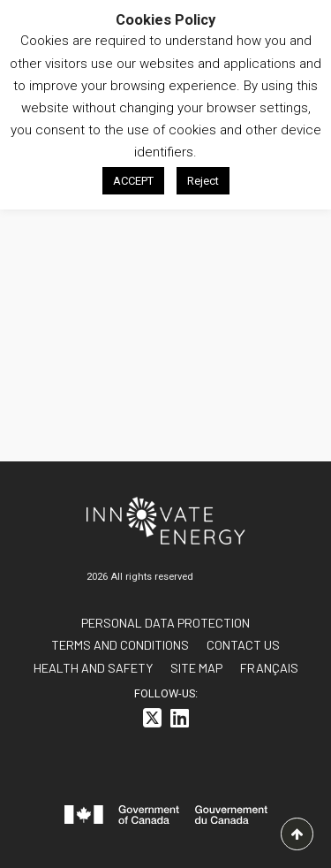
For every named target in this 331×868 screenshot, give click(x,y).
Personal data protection (165, 623)
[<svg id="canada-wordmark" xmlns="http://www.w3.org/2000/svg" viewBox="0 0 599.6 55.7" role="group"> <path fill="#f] (166, 818)
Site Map (196, 668)
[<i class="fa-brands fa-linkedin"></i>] (180, 721)
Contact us (243, 645)
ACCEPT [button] (133, 181)
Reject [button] (203, 181)
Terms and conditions (120, 645)
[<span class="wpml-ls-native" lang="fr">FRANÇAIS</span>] (269, 668)
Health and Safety (93, 668)
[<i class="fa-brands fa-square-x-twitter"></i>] (152, 721)
